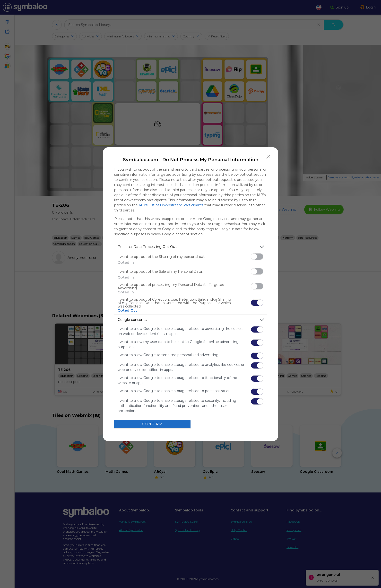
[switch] (257, 257)
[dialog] (190, 294)
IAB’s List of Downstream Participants (171, 205)
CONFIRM (152, 424)
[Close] (268, 157)
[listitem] (190, 247)
